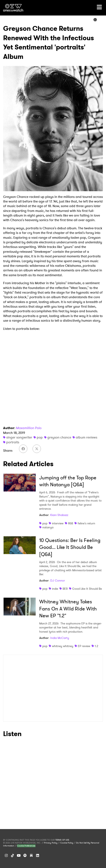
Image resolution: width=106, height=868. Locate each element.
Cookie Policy (67, 843)
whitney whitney (63, 646)
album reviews (86, 437)
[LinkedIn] (38, 855)
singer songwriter (19, 437)
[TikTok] (13, 855)
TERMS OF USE (62, 840)
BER (65, 589)
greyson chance (59, 437)
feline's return (86, 523)
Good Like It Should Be (87, 589)
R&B (71, 523)
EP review (84, 646)
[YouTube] (19, 855)
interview (58, 523)
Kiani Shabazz (59, 515)
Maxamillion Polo (29, 428)
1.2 (96, 646)
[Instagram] (6, 855)
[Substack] (31, 855)
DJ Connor (58, 580)
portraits (13, 442)
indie (55, 589)
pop (40, 437)
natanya (48, 527)
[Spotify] (25, 855)
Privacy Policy (51, 843)
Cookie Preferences (26, 846)
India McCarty (60, 638)
